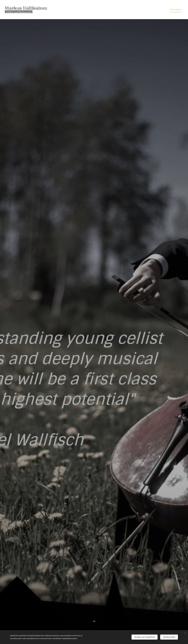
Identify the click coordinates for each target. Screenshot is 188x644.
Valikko (175, 10)
